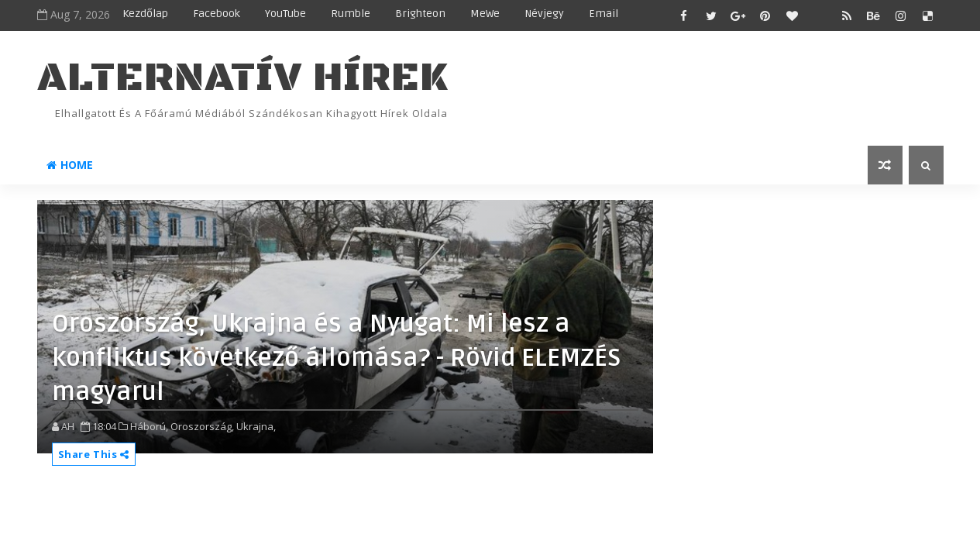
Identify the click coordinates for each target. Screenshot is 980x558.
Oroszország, (202, 426)
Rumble (351, 14)
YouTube (285, 14)
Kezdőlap (145, 14)
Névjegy (544, 14)
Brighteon (420, 14)
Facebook (217, 14)
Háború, (149, 426)
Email (603, 14)
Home (70, 165)
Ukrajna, (256, 426)
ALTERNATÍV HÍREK (242, 78)
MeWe (485, 14)
